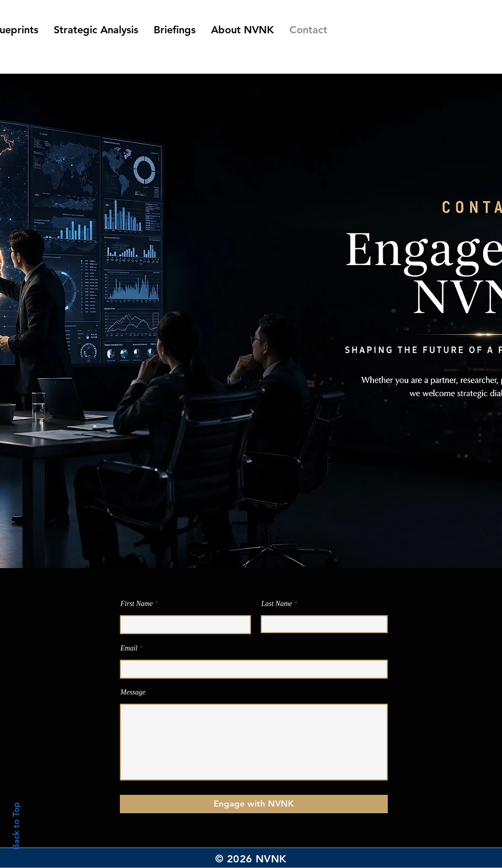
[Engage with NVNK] (254, 804)
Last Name (277, 604)
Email (129, 648)
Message (133, 692)
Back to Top (16, 826)
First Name (137, 604)
